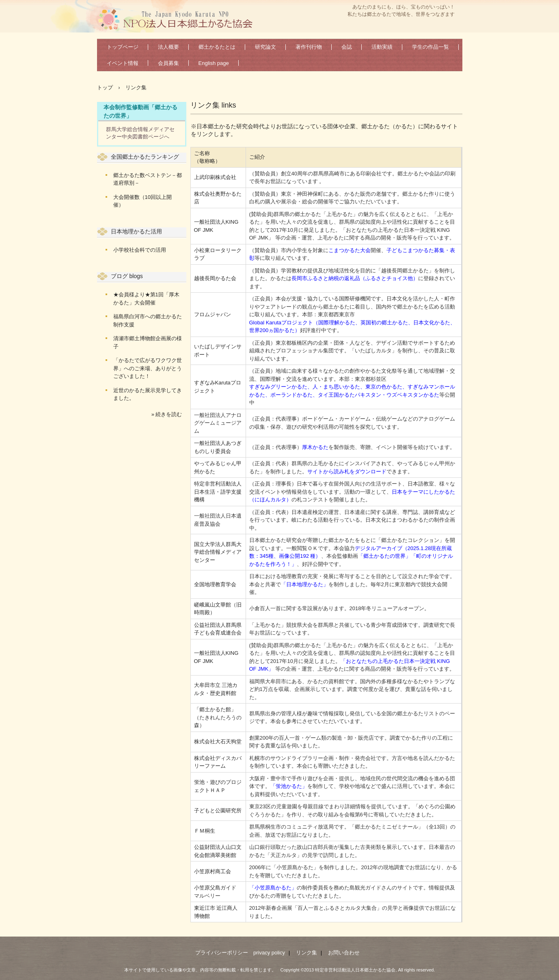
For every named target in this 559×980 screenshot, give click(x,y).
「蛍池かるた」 (289, 786)
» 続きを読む (167, 414)
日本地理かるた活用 (136, 231)
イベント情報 (123, 63)
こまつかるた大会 (350, 250)
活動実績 (382, 47)
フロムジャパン (213, 314)
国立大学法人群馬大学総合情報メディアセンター (218, 552)
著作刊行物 (309, 47)
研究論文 (265, 47)
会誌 (347, 47)
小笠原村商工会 (213, 871)
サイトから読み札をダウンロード (347, 472)
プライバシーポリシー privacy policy (240, 953)
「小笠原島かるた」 (273, 888)
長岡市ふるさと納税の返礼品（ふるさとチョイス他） (355, 278)
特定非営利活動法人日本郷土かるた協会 (178, 19)
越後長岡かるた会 (215, 278)
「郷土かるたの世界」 (384, 556)
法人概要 (168, 47)
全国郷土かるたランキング (145, 157)
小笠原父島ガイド (215, 888)
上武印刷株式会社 (215, 177)
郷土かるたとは (217, 47)
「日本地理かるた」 (305, 584)
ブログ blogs (127, 276)
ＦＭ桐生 (205, 831)
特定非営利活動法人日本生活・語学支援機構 (218, 492)
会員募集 (168, 63)
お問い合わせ (344, 953)
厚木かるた (315, 447)
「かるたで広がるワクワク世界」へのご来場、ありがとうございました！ (148, 368)
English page (214, 63)
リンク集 (306, 953)
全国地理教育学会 (215, 584)
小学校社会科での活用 (140, 250)
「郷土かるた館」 (215, 709)
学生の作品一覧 (431, 47)
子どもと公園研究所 (218, 811)
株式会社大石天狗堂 (218, 741)
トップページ (123, 47)
